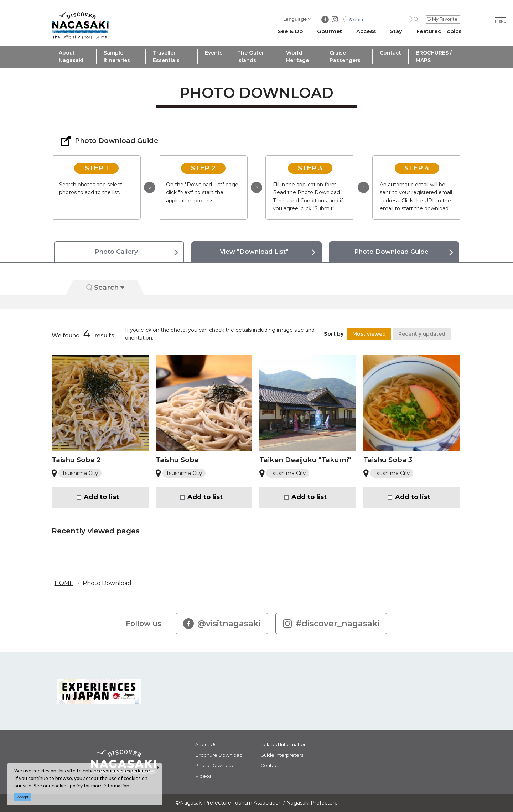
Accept (23, 797)
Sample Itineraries (117, 56)
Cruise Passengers (345, 56)
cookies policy (67, 785)
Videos (203, 776)
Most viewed (369, 334)
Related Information (284, 744)
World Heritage (297, 56)
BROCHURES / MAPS (434, 56)
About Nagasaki (71, 56)
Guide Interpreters (282, 755)
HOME (64, 583)
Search (105, 287)
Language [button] (295, 19)
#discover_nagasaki (331, 624)
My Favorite (445, 19)
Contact (390, 53)
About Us (206, 744)
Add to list (101, 497)
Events (214, 53)
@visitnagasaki (222, 624)
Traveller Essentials (166, 56)
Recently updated (422, 334)
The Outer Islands (251, 56)
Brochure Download (219, 755)
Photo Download (107, 583)
